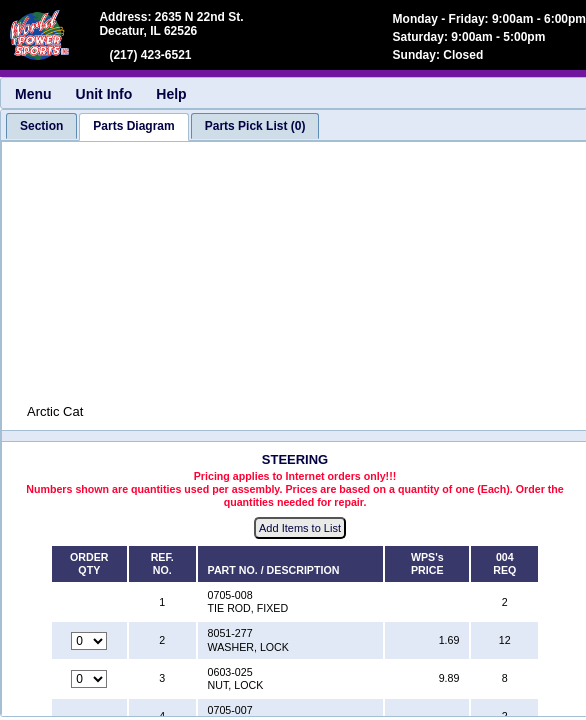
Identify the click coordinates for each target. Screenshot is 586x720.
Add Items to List (300, 528)
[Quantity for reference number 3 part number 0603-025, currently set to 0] (89, 679)
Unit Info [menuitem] (104, 94)
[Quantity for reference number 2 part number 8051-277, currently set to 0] (89, 641)
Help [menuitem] (171, 94)
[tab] (41, 126)
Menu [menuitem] (33, 94)
